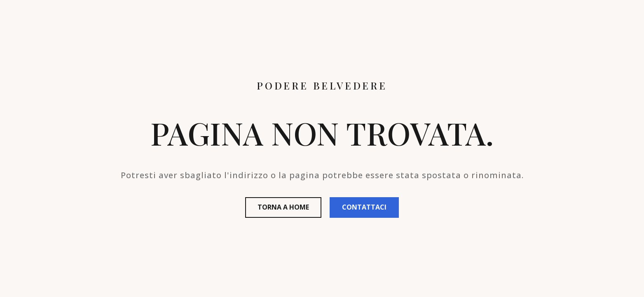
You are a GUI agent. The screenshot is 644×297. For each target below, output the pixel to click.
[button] (283, 207)
